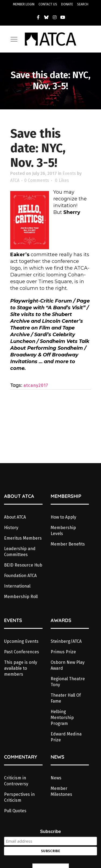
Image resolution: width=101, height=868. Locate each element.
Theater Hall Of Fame (66, 698)
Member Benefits (68, 544)
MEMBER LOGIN (24, 4)
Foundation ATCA (20, 576)
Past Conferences (22, 652)
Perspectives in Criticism (19, 797)
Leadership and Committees (20, 552)
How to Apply (63, 517)
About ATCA (15, 517)
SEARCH (83, 4)
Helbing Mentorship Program (62, 718)
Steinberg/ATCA (66, 641)
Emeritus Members (23, 538)
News (56, 778)
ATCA (15, 180)
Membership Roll (21, 597)
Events (69, 173)
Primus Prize (63, 652)
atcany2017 (36, 385)
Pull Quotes (15, 811)
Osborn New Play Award (68, 665)
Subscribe (50, 831)
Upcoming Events (21, 641)
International (17, 586)
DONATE (67, 4)
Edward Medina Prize (66, 737)
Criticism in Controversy (16, 781)
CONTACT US (48, 4)
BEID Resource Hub (23, 565)
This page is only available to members (21, 668)
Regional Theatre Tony (68, 682)
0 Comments (37, 180)
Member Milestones (61, 791)
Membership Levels (63, 531)
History (11, 528)
